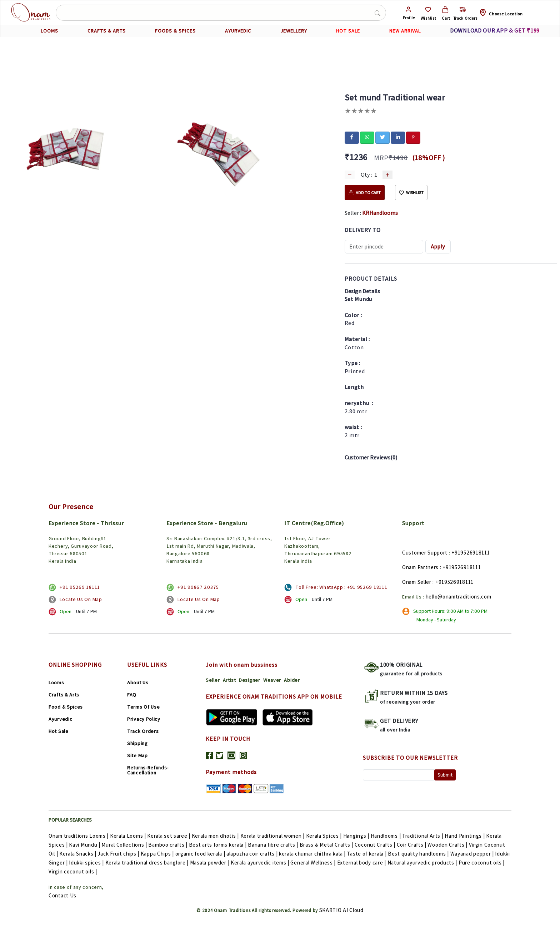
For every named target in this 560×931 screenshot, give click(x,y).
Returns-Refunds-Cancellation (148, 770)
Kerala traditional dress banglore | (148, 863)
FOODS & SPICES (175, 31)
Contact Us (62, 895)
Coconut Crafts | (376, 845)
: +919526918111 (461, 567)
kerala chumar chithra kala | (313, 854)
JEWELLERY (294, 31)
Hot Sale (59, 731)
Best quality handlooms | (419, 854)
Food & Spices (66, 707)
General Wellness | (314, 863)
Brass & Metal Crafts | (327, 845)
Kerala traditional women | (273, 836)
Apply (438, 247)
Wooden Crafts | (448, 845)
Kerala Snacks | (78, 854)
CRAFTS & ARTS (107, 31)
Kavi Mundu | (85, 845)
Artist (229, 680)
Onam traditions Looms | (79, 836)
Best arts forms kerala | (219, 845)
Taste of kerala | (367, 854)
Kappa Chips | (158, 854)
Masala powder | (210, 863)
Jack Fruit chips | (119, 854)
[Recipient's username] (384, 247)
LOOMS (49, 31)
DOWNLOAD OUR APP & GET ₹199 (495, 31)
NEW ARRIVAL (405, 31)
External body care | (362, 863)
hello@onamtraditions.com (459, 597)
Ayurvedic (60, 719)
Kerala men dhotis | (216, 836)
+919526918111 (471, 553)
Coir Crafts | (412, 845)
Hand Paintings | (465, 836)
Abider (292, 680)
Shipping (137, 743)
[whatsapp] (367, 137)
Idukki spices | (87, 863)
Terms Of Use (143, 707)
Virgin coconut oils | (73, 871)
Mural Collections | (125, 845)
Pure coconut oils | (482, 863)
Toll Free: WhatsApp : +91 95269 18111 (341, 587)
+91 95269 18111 (80, 587)
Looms (56, 683)
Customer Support (425, 553)
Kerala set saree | (169, 836)
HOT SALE (348, 31)
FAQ (132, 695)
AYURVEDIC (238, 31)
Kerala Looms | (129, 836)
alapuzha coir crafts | (253, 854)
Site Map (137, 755)
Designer (250, 680)
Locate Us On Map (81, 599)
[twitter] (382, 137)
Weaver (272, 680)
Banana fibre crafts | (274, 845)
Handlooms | (386, 836)
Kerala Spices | (325, 836)
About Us (138, 683)
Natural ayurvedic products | (423, 863)
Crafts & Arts (64, 695)
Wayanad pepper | (473, 854)
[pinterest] (413, 137)
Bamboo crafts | (168, 845)
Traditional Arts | (423, 836)
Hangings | (357, 836)
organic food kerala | (201, 854)
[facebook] (352, 137)
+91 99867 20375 (198, 587)
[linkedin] (398, 137)
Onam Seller (417, 582)
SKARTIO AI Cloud (341, 910)
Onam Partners (420, 567)
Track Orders (143, 731)
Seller (213, 680)
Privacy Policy (144, 719)
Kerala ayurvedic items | (261, 863)
